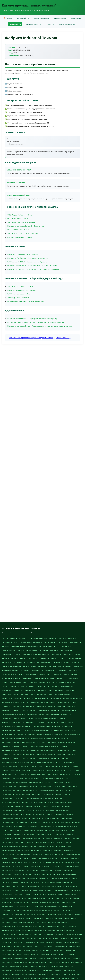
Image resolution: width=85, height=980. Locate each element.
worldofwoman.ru (23, 822)
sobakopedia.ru (70, 894)
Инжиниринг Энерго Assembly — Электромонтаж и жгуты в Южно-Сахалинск (36, 322)
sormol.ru (5, 662)
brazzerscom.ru (7, 718)
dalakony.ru (62, 954)
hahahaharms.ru (44, 682)
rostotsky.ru (20, 814)
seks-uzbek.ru (68, 654)
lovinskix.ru (16, 670)
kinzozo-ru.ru (36, 858)
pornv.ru (57, 646)
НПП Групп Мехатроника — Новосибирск (22, 290)
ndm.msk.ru (47, 950)
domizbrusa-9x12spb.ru (10, 766)
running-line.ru (67, 870)
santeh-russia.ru (44, 966)
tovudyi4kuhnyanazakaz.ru (11, 738)
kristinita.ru (55, 822)
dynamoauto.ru (49, 934)
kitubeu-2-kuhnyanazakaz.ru (62, 726)
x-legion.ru (46, 698)
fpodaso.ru (18, 654)
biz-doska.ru (40, 810)
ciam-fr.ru (63, 638)
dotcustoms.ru (69, 782)
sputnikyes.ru (76, 890)
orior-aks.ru (38, 934)
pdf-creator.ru (27, 890)
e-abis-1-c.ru (67, 698)
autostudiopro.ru (32, 646)
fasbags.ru (51, 706)
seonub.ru (64, 830)
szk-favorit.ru (60, 934)
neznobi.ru (67, 662)
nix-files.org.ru (38, 890)
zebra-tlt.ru (69, 834)
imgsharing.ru (67, 806)
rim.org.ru (67, 974)
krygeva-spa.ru (7, 874)
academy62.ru (52, 958)
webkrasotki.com (48, 886)
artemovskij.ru (7, 950)
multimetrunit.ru (16, 966)
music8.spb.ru (47, 910)
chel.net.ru (18, 874)
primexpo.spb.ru (21, 862)
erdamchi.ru (56, 818)
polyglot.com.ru (54, 938)
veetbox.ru (43, 638)
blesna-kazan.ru (21, 930)
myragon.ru (32, 958)
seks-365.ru (49, 798)
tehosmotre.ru (30, 690)
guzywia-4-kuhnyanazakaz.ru (41, 730)
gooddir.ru (17, 886)
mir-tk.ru (56, 730)
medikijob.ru (72, 954)
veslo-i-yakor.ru (64, 810)
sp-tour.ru (26, 966)
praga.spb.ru (58, 850)
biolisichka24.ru (7, 834)
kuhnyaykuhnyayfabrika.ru (31, 742)
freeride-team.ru (76, 642)
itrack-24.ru (6, 646)
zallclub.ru (28, 894)
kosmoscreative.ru (30, 922)
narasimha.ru (34, 786)
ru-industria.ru (59, 834)
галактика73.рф (31, 926)
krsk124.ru (57, 910)
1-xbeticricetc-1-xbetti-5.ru (11, 678)
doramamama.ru (68, 818)
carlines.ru (70, 934)
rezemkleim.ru (42, 830)
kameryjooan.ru (74, 946)
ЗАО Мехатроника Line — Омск (19, 294)
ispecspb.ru (56, 862)
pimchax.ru (51, 722)
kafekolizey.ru (75, 942)
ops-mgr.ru (33, 686)
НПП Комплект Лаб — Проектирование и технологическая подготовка (33, 269)
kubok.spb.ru (67, 910)
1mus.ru (25, 710)
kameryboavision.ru (54, 902)
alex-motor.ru (21, 938)
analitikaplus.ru (20, 914)
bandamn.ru (70, 706)
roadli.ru (68, 778)
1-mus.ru (74, 702)
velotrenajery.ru (68, 666)
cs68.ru (73, 730)
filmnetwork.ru (15, 882)
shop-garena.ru (27, 678)
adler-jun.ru (61, 706)
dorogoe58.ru (35, 978)
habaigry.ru (52, 894)
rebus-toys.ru (44, 710)
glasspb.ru (21, 674)
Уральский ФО (76, 18)
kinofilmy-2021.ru (34, 826)
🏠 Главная (8, 18)
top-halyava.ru (72, 678)
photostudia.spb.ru (20, 958)
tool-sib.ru (5, 966)
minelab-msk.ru (55, 710)
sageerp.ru (75, 978)
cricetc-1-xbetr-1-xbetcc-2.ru (44, 678)
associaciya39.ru (8, 862)
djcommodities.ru (47, 786)
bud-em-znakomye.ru (9, 650)
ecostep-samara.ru (9, 926)
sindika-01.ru (29, 698)
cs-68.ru (27, 730)
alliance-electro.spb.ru (74, 854)
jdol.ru (12, 830)
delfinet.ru (26, 666)
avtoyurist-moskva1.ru (52, 906)
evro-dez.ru (32, 774)
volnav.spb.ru (42, 898)
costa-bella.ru (65, 858)
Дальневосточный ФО (33, 24)
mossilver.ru (33, 930)
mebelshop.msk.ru (70, 918)
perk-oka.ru (6, 770)
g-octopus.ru (16, 770)
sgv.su (24, 886)
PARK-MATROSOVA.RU (25, 906)
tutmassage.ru (36, 850)
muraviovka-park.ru (9, 822)
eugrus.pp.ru (75, 858)
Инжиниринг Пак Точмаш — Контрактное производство (28, 258)
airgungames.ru (7, 690)
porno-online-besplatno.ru (25, 794)
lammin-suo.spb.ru (33, 870)
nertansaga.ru (18, 778)
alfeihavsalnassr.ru (47, 790)
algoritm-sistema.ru (37, 834)
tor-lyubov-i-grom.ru (74, 770)
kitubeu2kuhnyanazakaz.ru (11, 726)
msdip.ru (5, 830)
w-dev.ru (67, 878)
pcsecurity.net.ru (76, 962)
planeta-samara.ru (8, 782)
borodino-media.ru (8, 814)
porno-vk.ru (78, 654)
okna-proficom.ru (8, 838)
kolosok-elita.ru (77, 862)
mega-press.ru (7, 642)
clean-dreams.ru (36, 822)
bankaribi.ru (32, 734)
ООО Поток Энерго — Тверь (18, 219)
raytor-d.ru (70, 690)
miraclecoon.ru (63, 670)
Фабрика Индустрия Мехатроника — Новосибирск (26, 301)
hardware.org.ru (67, 906)
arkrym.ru (47, 822)
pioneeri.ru (53, 846)
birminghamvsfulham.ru (27, 846)
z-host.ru (71, 722)
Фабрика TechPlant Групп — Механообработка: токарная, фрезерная (33, 266)
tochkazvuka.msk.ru (67, 930)
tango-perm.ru (7, 886)
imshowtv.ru (43, 962)
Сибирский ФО (15, 24)
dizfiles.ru (38, 778)
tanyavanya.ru (61, 826)
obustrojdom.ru (48, 970)
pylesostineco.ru (48, 946)
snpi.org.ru (57, 870)
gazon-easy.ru (16, 946)
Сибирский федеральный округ (19, 11)
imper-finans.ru (57, 974)
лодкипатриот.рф (63, 942)
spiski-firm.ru (29, 842)
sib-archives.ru (56, 698)
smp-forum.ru (7, 922)
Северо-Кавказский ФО (67, 24)
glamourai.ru (76, 974)
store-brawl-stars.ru (65, 694)
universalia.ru (70, 814)
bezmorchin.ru (33, 862)
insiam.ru (27, 866)
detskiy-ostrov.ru (72, 886)
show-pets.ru (26, 670)
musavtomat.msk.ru (34, 970)
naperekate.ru (27, 726)
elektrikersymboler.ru (63, 890)
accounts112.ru (7, 682)
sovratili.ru (6, 658)
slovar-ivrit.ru (20, 798)
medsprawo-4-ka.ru (9, 714)
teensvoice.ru (56, 806)
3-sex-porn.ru (7, 706)
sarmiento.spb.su (8, 870)
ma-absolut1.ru (54, 774)
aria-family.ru (59, 778)
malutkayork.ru (55, 882)
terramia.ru (41, 958)
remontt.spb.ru (7, 958)
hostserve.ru (31, 662)
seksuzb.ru (26, 738)
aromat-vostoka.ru (26, 918)
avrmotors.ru (42, 922)
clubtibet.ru (29, 934)
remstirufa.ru (46, 818)
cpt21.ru (48, 862)
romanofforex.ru (8, 914)
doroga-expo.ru (58, 794)
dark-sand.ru (18, 698)
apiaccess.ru (70, 950)
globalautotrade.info (9, 954)
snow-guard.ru (68, 762)
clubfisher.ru (36, 818)
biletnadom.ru (31, 722)
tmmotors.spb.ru (8, 970)
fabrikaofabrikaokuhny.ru (61, 738)
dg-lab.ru (17, 910)
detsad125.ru (7, 942)
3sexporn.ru (17, 710)
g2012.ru (54, 682)
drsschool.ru (36, 954)
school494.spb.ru (59, 874)
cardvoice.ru (6, 790)
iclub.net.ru (6, 946)
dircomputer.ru (66, 822)
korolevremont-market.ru (49, 650)
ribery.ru (67, 794)
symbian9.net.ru (57, 966)
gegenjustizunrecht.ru (71, 838)
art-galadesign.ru (54, 922)
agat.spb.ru (39, 906)
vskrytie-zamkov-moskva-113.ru (13, 722)
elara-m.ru (38, 842)
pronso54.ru (79, 666)
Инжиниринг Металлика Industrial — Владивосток (25, 226)
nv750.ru (57, 786)
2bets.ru (68, 842)
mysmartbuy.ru (21, 782)
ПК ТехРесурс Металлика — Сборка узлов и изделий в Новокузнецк (32, 319)
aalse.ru (35, 766)
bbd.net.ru (58, 918)
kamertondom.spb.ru (24, 854)
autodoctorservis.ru (9, 854)
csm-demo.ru (55, 686)
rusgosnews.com (32, 878)
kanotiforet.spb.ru (24, 850)
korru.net (76, 866)
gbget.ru (36, 790)
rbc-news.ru (43, 658)
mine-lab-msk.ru (64, 702)
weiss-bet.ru (40, 814)
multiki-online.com (34, 886)
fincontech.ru (7, 710)
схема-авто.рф (7, 910)
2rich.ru (13, 662)
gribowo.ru (41, 674)
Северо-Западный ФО (42, 18)
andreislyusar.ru (39, 770)
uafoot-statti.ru (42, 694)
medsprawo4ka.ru (21, 718)
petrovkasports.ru (8, 794)
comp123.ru (37, 806)
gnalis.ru (49, 674)
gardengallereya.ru (65, 958)
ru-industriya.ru (27, 802)
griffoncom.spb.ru (69, 902)
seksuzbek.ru (57, 654)
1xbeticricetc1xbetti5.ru (28, 694)
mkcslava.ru (60, 842)
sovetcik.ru (59, 970)
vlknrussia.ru (65, 730)
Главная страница (63, 338)
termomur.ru (26, 818)
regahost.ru (66, 862)
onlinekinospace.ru (30, 838)
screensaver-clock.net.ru (27, 898)
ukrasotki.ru (46, 654)
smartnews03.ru (38, 670)
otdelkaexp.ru (38, 918)
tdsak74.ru (26, 858)
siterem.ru (40, 942)
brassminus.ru (7, 978)
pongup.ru (73, 670)
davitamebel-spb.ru (54, 926)
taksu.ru (29, 806)
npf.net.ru (60, 898)
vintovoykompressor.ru (10, 846)
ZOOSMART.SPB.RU (49, 954)
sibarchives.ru (27, 770)
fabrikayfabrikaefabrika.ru (58, 718)
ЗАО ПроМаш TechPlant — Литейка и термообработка (27, 262)
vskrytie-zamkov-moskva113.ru (56, 734)
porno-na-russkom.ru (44, 662)
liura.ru (14, 674)
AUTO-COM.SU (68, 914)
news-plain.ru (7, 778)
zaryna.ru (49, 814)
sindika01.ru (77, 698)
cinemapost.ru (53, 638)
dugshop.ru (36, 874)
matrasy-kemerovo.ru (36, 782)
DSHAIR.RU (68, 966)
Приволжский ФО (60, 18)
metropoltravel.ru (52, 810)
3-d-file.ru (33, 682)
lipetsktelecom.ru (74, 734)
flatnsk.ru (79, 934)
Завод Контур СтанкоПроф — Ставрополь (23, 233)
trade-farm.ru (58, 782)
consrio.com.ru (17, 866)
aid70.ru (27, 950)
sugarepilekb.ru (28, 946)
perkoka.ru (65, 766)
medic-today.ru (19, 806)
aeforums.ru (19, 894)
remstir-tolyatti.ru (73, 826)
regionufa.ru (30, 814)
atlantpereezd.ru (67, 646)
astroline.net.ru (33, 938)
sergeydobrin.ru (53, 930)
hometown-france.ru (70, 674)
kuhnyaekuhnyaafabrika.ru (11, 742)
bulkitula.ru (57, 674)
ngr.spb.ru (21, 878)
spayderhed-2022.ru (9, 774)
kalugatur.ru (77, 898)
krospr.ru (63, 658)
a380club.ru (44, 766)
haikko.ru (60, 894)
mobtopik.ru (65, 962)
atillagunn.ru (6, 694)
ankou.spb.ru (7, 890)
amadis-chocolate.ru (66, 846)
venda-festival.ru (8, 702)
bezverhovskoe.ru (24, 954)
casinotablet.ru (59, 814)
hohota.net (79, 914)
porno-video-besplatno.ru (35, 798)
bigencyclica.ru (58, 866)
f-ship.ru (74, 878)
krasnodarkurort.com (30, 962)
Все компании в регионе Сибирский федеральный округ (32, 338)
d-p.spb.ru (20, 926)
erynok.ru (19, 838)
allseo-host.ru (19, 690)
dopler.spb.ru (18, 950)
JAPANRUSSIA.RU (29, 974)
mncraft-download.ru (22, 834)
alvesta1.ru (17, 890)
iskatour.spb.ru (47, 870)
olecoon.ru (14, 658)
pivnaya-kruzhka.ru (20, 826)
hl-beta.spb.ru (46, 874)
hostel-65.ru (21, 662)
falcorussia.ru (69, 850)
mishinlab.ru (57, 662)
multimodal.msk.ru (40, 894)
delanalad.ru (28, 778)
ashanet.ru (48, 782)
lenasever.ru (6, 670)
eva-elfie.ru (22, 810)
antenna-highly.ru (50, 702)
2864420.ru (21, 714)
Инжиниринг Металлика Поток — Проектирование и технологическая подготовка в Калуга (40, 326)
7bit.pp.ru (68, 898)
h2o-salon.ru (44, 882)
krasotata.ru (20, 638)
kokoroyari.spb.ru (8, 930)
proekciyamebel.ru (44, 974)
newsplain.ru (73, 786)
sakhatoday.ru (49, 890)
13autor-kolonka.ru (74, 658)
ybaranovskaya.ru (70, 970)
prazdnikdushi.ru (32, 638)
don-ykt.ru (47, 806)
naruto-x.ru (49, 770)
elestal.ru (44, 666)
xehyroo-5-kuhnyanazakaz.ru (12, 730)
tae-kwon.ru (6, 866)
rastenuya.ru (38, 642)
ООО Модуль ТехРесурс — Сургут (20, 215)
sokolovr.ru (19, 830)
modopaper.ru (17, 790)
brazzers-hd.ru (62, 722)
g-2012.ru (24, 686)
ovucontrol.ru (59, 798)
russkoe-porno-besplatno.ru (43, 802)
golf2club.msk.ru (8, 894)
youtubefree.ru (48, 778)
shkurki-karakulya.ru (9, 850)
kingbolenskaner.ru (9, 938)
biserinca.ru (18, 962)
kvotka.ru (45, 858)
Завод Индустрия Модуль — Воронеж (21, 222)
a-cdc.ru (21, 650)
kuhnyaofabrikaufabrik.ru (42, 726)
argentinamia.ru (55, 766)
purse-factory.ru (29, 706)
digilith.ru (70, 802)
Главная (5, 11)
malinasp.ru (25, 882)
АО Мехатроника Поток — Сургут (20, 237)
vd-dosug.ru (24, 658)
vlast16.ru (68, 866)
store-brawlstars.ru (22, 702)
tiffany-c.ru (65, 922)
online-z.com (13, 918)
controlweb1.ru (16, 858)
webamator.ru (42, 774)
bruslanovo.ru (30, 942)
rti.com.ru (76, 958)
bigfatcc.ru (76, 662)
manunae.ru (28, 790)
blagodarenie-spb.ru (34, 714)
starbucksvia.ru (15, 666)
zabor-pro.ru (18, 978)
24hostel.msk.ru (57, 878)
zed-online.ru (41, 722)
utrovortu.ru (19, 842)
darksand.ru (34, 710)
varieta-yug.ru (42, 690)
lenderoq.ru (42, 930)
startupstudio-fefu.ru (45, 838)
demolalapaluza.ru (48, 826)
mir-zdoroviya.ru (18, 942)
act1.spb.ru (43, 938)
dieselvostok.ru (45, 878)
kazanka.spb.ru (26, 902)
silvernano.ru (35, 666)
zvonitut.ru (72, 830)
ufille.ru (12, 638)
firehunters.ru (31, 674)
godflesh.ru (49, 834)
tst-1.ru (61, 682)
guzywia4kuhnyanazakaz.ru (41, 738)
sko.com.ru (42, 926)
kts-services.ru (7, 698)
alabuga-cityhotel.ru (46, 646)
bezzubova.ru (19, 934)
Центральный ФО (23, 18)
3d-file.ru (15, 694)
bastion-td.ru (17, 922)
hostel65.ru (6, 674)
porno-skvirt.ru (53, 658)
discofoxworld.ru (50, 670)
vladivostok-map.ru (9, 734)
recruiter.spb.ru (36, 910)
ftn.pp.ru (26, 978)
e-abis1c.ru (53, 694)
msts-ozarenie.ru (61, 946)
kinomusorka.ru (49, 842)
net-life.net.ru (38, 854)
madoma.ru (59, 790)
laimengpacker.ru (48, 978)
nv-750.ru (78, 774)
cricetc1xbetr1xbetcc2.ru (56, 690)
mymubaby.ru (71, 874)
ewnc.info (14, 898)
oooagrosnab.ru (8, 654)
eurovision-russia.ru (51, 642)
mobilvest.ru (49, 918)
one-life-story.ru (61, 678)
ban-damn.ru (17, 706)
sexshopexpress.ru (18, 646)
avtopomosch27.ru (67, 774)
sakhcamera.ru (60, 854)
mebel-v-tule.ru (54, 962)
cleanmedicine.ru (8, 798)
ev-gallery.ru (15, 686)
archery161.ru (47, 866)
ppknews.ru (6, 974)
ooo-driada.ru (76, 938)
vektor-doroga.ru (55, 666)
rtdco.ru (65, 758)
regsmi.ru (5, 882)
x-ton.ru (64, 786)
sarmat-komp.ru (43, 846)
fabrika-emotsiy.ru (8, 906)
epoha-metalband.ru (9, 878)
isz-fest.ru (5, 898)
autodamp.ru (24, 786)
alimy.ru (5, 918)
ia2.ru (42, 862)
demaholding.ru (25, 766)
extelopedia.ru (21, 870)
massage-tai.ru (53, 830)
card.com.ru (14, 902)
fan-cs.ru (34, 966)
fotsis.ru (65, 926)
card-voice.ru (41, 762)
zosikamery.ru (42, 914)
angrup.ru (25, 910)
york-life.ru (47, 794)
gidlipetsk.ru (65, 938)
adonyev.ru (33, 658)
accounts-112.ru (44, 686)
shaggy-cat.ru (70, 682)
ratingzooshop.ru (58, 950)
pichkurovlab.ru (7, 806)
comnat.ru (51, 898)
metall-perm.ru (36, 950)
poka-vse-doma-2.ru (21, 682)
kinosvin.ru (35, 882)
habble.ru (5, 666)
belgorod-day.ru (60, 802)
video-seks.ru (21, 734)
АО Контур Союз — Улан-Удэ (18, 298)
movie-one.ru (75, 766)
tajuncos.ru (68, 790)
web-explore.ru (27, 642)
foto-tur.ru (31, 810)
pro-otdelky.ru (36, 654)
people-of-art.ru (7, 934)
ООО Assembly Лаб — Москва (18, 230)
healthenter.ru (77, 822)
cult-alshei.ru (16, 974)
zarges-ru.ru (58, 838)
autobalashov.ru (8, 842)
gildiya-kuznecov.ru (39, 902)
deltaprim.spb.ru (68, 882)
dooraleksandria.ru (36, 702)
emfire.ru (27, 654)
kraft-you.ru (72, 638)
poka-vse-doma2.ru (68, 686)
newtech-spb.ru (30, 830)
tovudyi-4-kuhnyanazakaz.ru (61, 714)
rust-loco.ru (27, 874)
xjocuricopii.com (21, 970)
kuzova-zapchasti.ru (62, 978)
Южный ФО (50, 24)
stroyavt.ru (6, 858)
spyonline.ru (31, 914)
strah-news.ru (64, 642)
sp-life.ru (38, 698)
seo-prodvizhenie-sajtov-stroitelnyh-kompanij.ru (19, 762)
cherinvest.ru (60, 886)
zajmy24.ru (46, 714)
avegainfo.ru (36, 866)
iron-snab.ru (54, 858)
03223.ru (5, 638)
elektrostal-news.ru (32, 650)
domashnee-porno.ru (9, 810)
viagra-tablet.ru (41, 706)
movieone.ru (22, 774)
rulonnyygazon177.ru (55, 762)
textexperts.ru (7, 826)
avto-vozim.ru (48, 854)
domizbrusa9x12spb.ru (10, 786)
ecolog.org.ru (47, 850)
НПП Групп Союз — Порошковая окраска (22, 254)
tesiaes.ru (5, 902)
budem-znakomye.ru (66, 650)
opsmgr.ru (5, 686)
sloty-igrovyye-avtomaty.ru (11, 802)
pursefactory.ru (60, 770)
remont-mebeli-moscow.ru (11, 818)
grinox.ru (38, 946)
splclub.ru (39, 794)
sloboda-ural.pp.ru (54, 914)
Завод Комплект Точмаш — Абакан (20, 287)
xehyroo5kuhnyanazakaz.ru (38, 718)
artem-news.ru (7, 962)
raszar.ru (40, 734)
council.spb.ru (50, 942)
